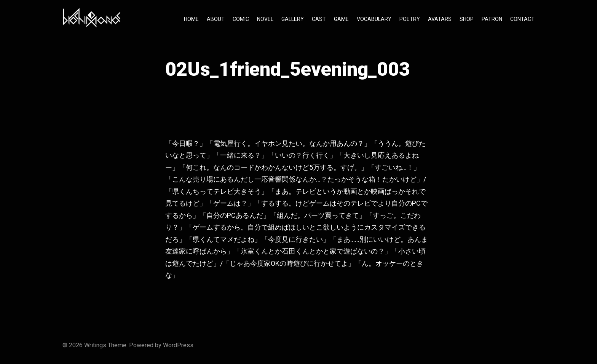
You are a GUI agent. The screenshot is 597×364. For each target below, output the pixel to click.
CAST (319, 19)
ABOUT (216, 19)
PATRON (492, 19)
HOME (191, 19)
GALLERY (293, 19)
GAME (341, 19)
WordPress (178, 345)
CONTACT (522, 19)
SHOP (467, 19)
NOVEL (265, 19)
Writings (95, 345)
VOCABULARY (374, 19)
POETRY (410, 19)
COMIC (241, 19)
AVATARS (440, 19)
